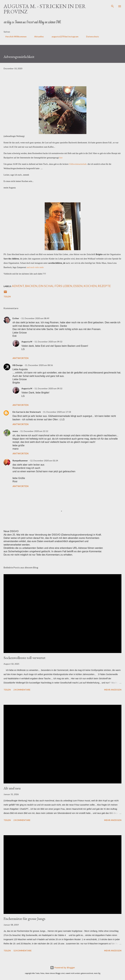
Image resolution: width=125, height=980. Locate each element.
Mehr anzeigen (113, 690)
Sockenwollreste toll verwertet (25, 658)
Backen (31, 286)
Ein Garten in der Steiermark (27, 412)
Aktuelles (37, 36)
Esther (16, 318)
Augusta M (27, 342)
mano (15, 431)
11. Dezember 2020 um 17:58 (57, 412)
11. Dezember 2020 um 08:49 (35, 318)
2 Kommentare (22, 690)
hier (61, 158)
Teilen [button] (7, 296)
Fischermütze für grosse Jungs (24, 919)
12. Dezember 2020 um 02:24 (44, 461)
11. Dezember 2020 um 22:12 (34, 431)
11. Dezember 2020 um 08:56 (39, 365)
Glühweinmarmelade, (78, 164)
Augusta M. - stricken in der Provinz (45, 9)
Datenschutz (91, 36)
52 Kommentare (22, 951)
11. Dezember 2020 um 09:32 (48, 342)
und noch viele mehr (35, 267)
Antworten (20, 358)
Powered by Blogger (63, 968)
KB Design (18, 365)
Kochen (90, 286)
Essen (78, 286)
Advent (18, 286)
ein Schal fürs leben (55, 286)
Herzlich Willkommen (14, 36)
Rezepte (104, 286)
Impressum (110, 36)
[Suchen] (112, 5)
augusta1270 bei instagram (63, 36)
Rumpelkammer (20, 461)
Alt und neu (12, 788)
